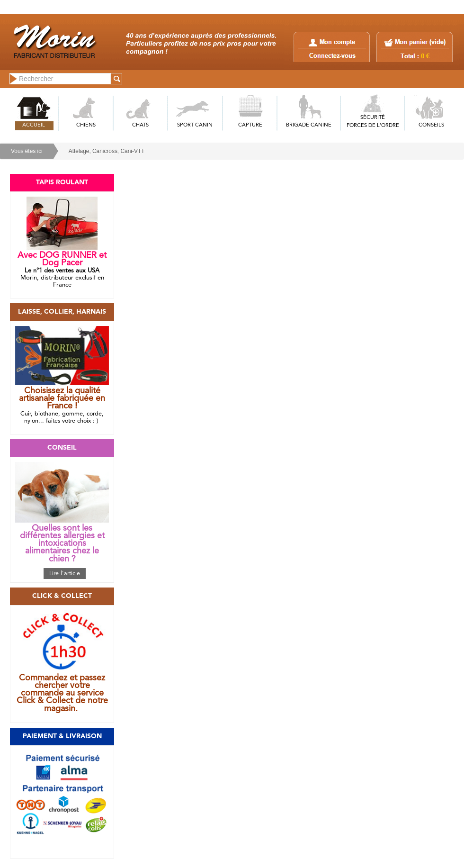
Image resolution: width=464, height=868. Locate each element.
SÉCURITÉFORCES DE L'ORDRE (373, 122)
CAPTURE (250, 125)
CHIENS (86, 125)
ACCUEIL (34, 125)
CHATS (140, 125)
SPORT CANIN (195, 125)
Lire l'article (65, 574)
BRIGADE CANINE (309, 125)
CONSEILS (431, 125)
